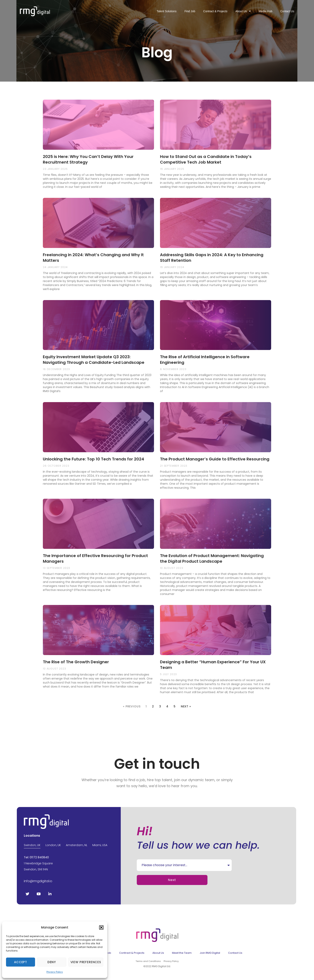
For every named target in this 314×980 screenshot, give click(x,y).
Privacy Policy (55, 972)
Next (172, 880)
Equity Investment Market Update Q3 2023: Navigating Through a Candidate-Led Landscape (94, 360)
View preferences (86, 962)
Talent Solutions (167, 11)
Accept (21, 962)
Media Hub (266, 11)
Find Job (190, 11)
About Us (243, 11)
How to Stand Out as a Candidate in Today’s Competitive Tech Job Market (206, 159)
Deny (52, 962)
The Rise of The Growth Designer (76, 662)
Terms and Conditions (148, 961)
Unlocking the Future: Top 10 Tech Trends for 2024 (94, 459)
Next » (186, 706)
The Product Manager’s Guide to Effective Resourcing (215, 459)
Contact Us (287, 11)
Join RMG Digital (210, 953)
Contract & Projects (215, 11)
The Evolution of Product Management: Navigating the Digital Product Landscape (212, 558)
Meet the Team (182, 953)
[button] (101, 927)
